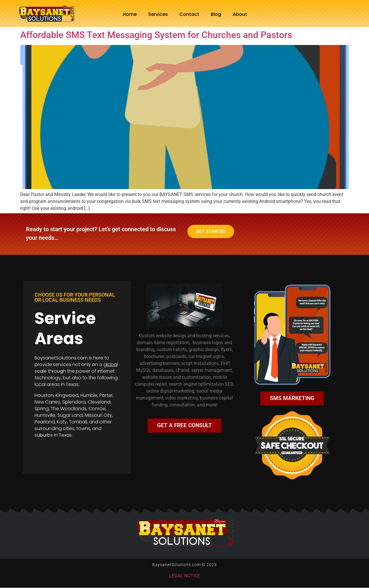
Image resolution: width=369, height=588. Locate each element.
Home (130, 14)
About (240, 14)
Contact (189, 14)
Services (158, 14)
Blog (216, 14)
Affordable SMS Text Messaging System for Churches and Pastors (156, 35)
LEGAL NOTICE (185, 576)
